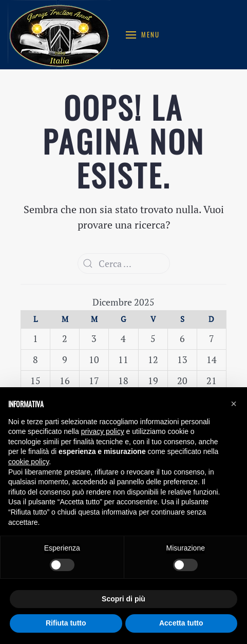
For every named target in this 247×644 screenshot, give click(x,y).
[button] (234, 404)
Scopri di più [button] (123, 599)
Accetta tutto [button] (181, 623)
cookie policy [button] (28, 462)
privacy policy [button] (103, 431)
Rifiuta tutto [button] (66, 623)
